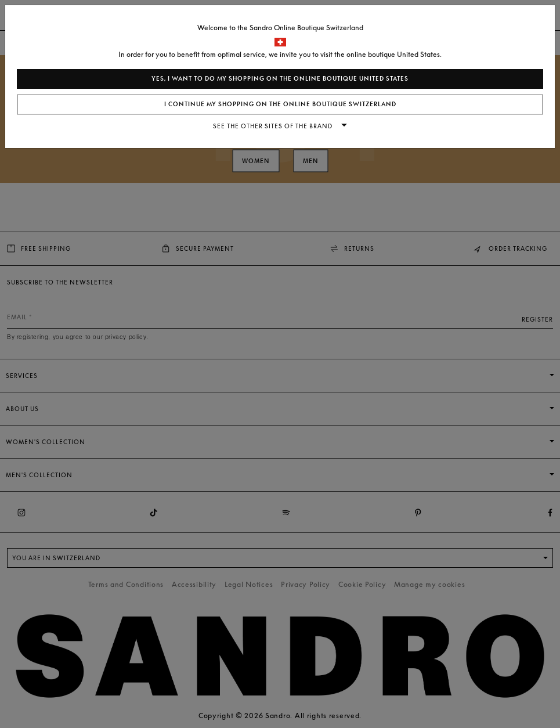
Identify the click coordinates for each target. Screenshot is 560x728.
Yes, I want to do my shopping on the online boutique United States (280, 79)
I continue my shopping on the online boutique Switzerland (280, 104)
